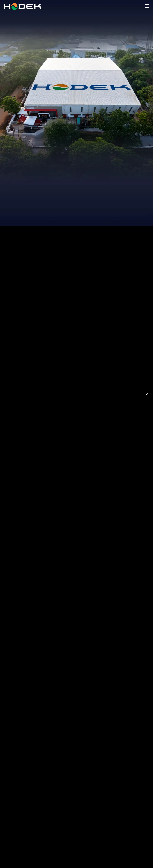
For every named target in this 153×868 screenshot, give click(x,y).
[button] (147, 395)
